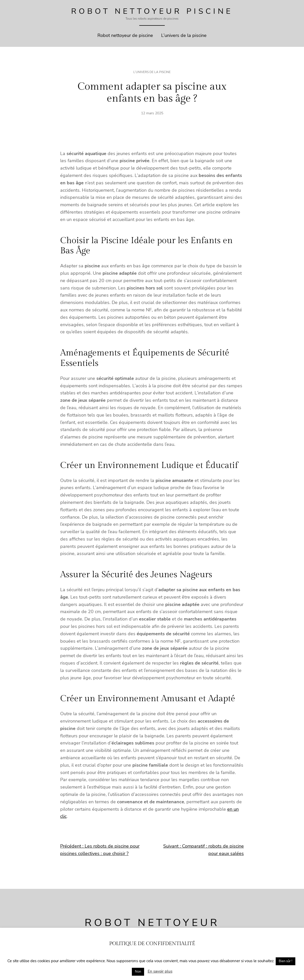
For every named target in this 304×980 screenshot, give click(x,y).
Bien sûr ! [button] (286, 961)
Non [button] (138, 972)
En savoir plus (160, 971)
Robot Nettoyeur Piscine (152, 11)
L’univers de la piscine (152, 72)
